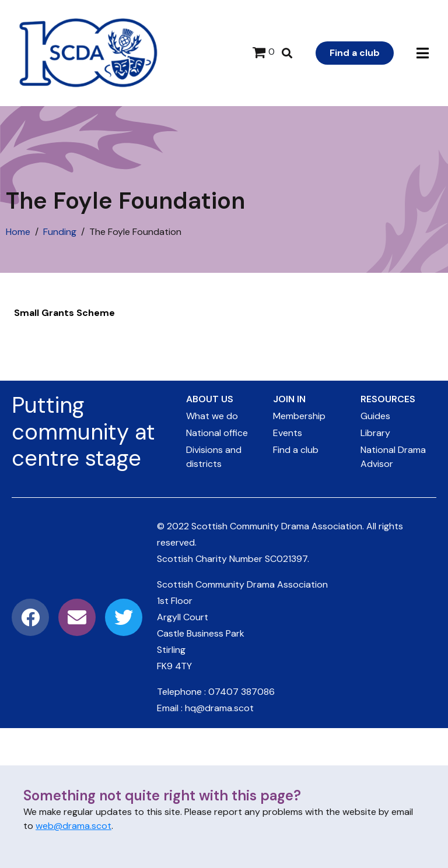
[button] (423, 53)
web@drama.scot (73, 826)
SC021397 (286, 559)
